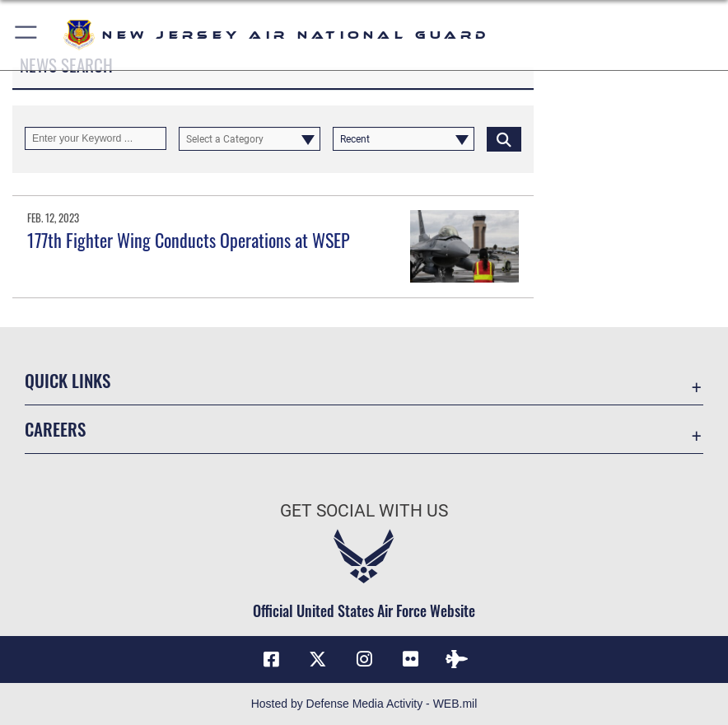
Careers (55, 429)
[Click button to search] (504, 138)
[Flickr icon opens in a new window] (410, 659)
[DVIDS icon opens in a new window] (457, 659)
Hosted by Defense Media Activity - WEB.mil (364, 704)
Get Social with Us (364, 510)
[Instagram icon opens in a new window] (364, 659)
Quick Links (68, 380)
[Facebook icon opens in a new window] (271, 659)
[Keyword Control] (96, 138)
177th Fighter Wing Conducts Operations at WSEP (189, 240)
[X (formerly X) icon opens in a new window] (318, 659)
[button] (27, 35)
